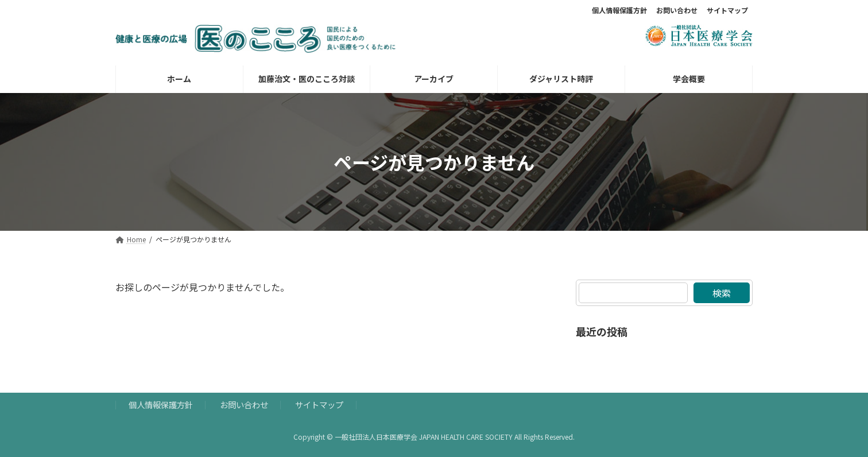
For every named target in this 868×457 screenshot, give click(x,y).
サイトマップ (727, 10)
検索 (722, 293)
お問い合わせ (677, 10)
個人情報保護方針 (619, 10)
